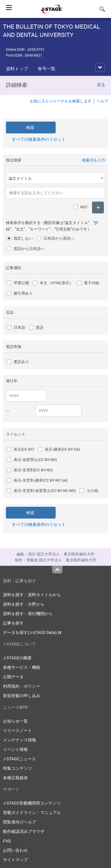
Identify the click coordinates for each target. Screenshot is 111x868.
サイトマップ (15, 860)
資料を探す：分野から (24, 604)
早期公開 (21, 283)
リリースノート (17, 730)
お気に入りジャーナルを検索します (61, 101)
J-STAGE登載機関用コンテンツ (32, 803)
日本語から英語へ (59, 238)
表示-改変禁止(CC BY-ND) (35, 460)
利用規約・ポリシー (22, 686)
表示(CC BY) (24, 449)
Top (57, 570)
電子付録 (91, 283)
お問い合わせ (15, 850)
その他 (92, 491)
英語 (40, 327)
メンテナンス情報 (20, 740)
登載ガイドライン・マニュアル (32, 812)
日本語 (19, 327)
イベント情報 (15, 749)
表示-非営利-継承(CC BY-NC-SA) (41, 480)
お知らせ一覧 (15, 721)
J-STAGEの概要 (17, 658)
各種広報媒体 (15, 778)
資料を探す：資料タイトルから (32, 595)
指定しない (23, 238)
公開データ (13, 677)
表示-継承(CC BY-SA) (62, 449)
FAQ (7, 841)
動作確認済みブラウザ (24, 831)
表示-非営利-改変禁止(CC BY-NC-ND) (45, 491)
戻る (101, 85)
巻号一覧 (46, 68)
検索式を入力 (94, 160)
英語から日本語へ (29, 249)
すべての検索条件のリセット (39, 139)
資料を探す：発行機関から (28, 613)
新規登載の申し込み (22, 695)
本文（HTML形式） (56, 283)
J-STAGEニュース (19, 759)
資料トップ (17, 68)
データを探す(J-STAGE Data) (32, 632)
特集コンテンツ (17, 768)
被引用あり (23, 293)
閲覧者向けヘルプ (20, 822)
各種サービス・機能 (22, 667)
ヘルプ (102, 101)
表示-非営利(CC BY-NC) (33, 470)
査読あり (21, 362)
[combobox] (55, 178)
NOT (84, 207)
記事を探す (13, 623)
